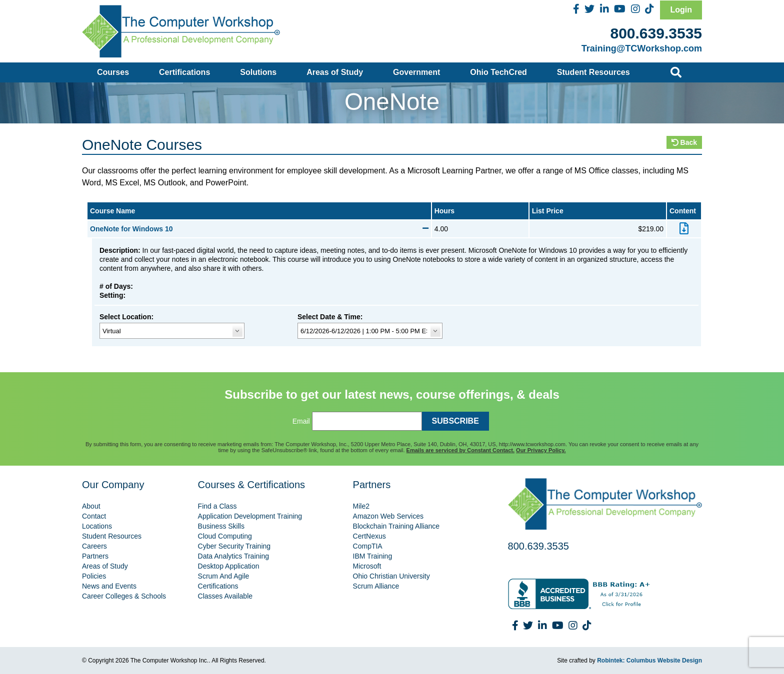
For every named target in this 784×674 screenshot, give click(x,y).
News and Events (109, 586)
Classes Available (225, 596)
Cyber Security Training (234, 546)
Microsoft (367, 566)
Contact (94, 516)
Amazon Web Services (388, 516)
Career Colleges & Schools (124, 596)
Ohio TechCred (498, 72)
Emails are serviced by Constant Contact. (460, 450)
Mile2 (361, 506)
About (91, 506)
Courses (113, 72)
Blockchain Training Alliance (396, 526)
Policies (94, 576)
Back (684, 142)
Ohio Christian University (391, 576)
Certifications (184, 72)
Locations (97, 526)
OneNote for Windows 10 (259, 229)
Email (301, 421)
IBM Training (373, 556)
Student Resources (593, 72)
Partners (95, 556)
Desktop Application (229, 566)
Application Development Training (250, 516)
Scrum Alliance (376, 586)
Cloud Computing (225, 536)
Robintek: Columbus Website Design (649, 661)
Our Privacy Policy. (541, 450)
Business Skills (221, 526)
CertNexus (369, 536)
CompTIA (368, 546)
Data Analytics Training (233, 556)
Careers (94, 546)
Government (416, 72)
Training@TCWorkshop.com (642, 48)
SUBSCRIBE (455, 421)
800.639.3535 (656, 33)
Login (681, 10)
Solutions (258, 72)
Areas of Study (335, 72)
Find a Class (217, 506)
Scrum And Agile (224, 576)
